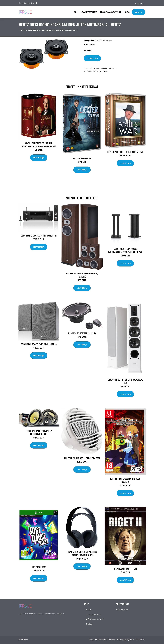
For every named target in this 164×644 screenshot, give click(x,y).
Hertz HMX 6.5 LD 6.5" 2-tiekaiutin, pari (82, 458)
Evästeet (111, 640)
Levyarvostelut (89, 12)
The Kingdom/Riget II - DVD (125, 569)
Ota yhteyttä (101, 640)
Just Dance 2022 (39, 567)
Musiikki (98, 41)
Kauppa (139, 12)
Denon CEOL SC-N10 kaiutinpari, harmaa (39, 344)
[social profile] (36, 3)
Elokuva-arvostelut (111, 12)
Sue (76, 12)
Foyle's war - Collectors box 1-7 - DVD (125, 152)
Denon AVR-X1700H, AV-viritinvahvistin (39, 236)
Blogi (127, 12)
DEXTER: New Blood (82, 158)
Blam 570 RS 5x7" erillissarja (82, 333)
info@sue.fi (139, 3)
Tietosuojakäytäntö (125, 640)
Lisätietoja (92, 58)
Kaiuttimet (107, 41)
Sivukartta (140, 640)
